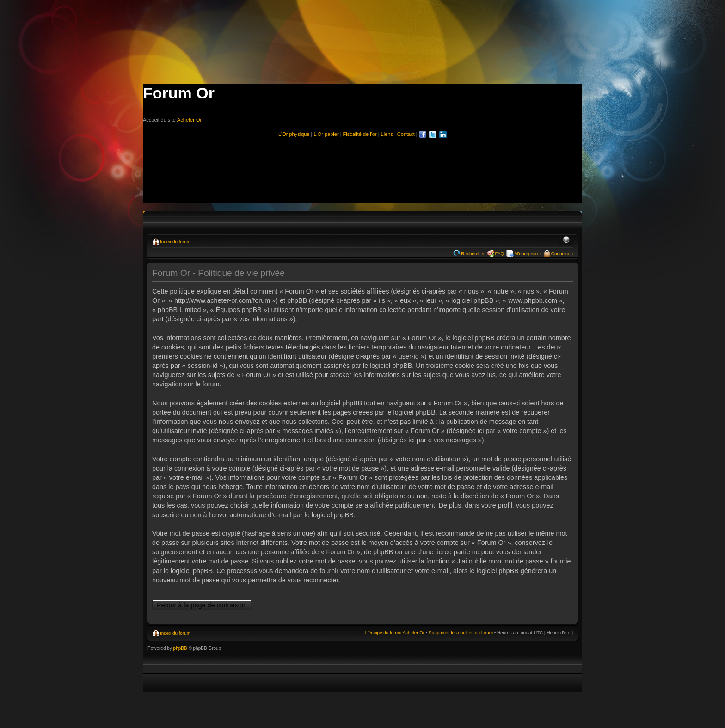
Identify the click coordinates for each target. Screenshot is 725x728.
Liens (387, 134)
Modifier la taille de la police (566, 240)
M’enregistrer (528, 254)
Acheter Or (189, 120)
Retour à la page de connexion (202, 605)
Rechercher (473, 254)
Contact (406, 134)
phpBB (180, 648)
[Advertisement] (362, 166)
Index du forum (175, 242)
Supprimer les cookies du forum (461, 633)
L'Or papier (326, 134)
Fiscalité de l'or (360, 134)
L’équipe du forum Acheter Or (395, 633)
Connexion (562, 254)
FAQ (499, 254)
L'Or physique (294, 134)
